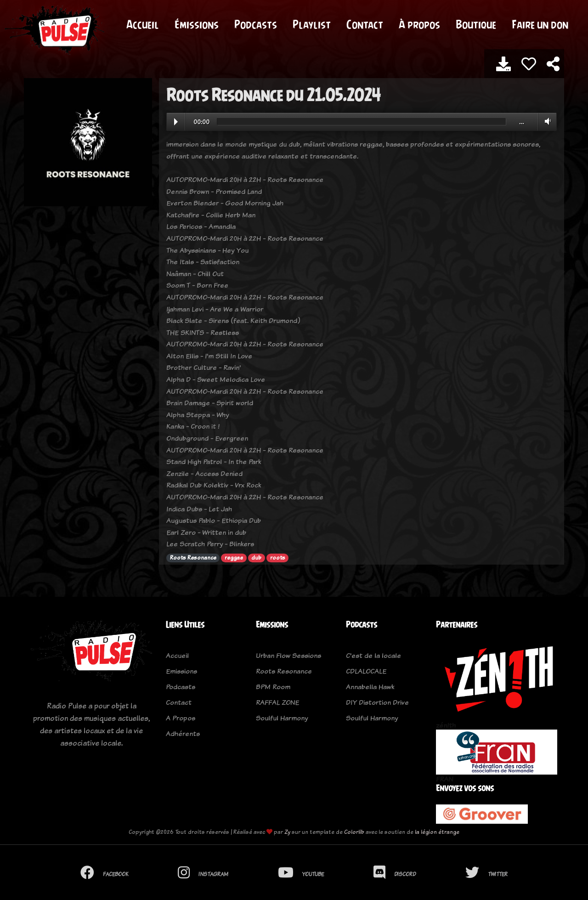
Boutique (476, 24)
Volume (546, 121)
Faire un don (540, 24)
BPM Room (273, 687)
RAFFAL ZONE (277, 702)
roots (278, 558)
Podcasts (256, 24)
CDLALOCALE (366, 671)
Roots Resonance (193, 558)
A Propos (181, 718)
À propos (419, 24)
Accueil (143, 24)
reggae (234, 558)
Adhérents (183, 733)
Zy (287, 832)
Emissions (181, 671)
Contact (365, 24)
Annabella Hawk (370, 687)
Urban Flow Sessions (288, 655)
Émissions (197, 24)
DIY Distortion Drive (377, 702)
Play (176, 122)
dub (256, 558)
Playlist (312, 24)
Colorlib (354, 832)
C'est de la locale (373, 655)
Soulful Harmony (282, 718)
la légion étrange (437, 832)
